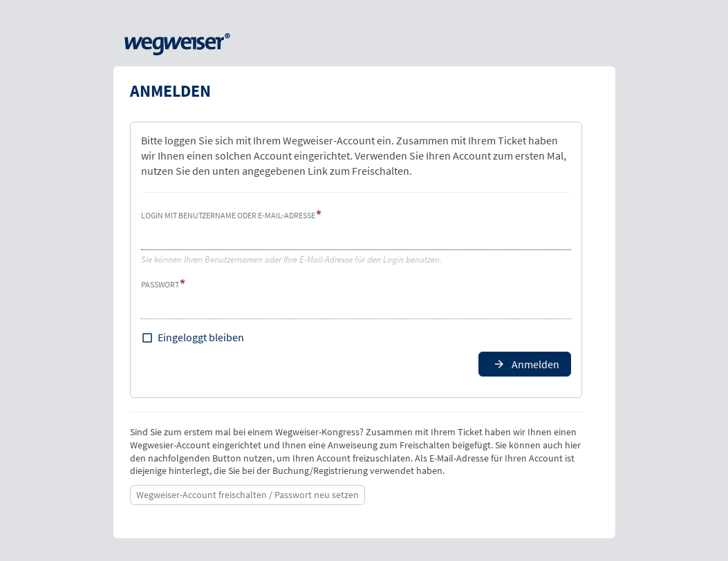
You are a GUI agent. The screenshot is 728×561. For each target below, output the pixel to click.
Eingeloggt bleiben (201, 337)
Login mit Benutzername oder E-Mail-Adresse (228, 215)
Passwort (160, 284)
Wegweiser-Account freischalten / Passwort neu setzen (248, 495)
